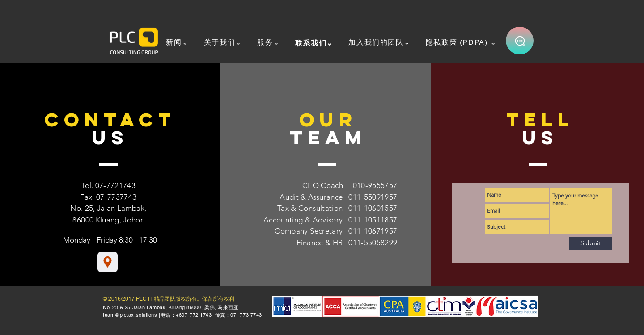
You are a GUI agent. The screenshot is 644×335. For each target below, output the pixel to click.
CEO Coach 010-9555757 (350, 185)
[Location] (108, 262)
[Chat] (520, 41)
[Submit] (591, 243)
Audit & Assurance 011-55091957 (338, 197)
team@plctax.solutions (130, 315)
